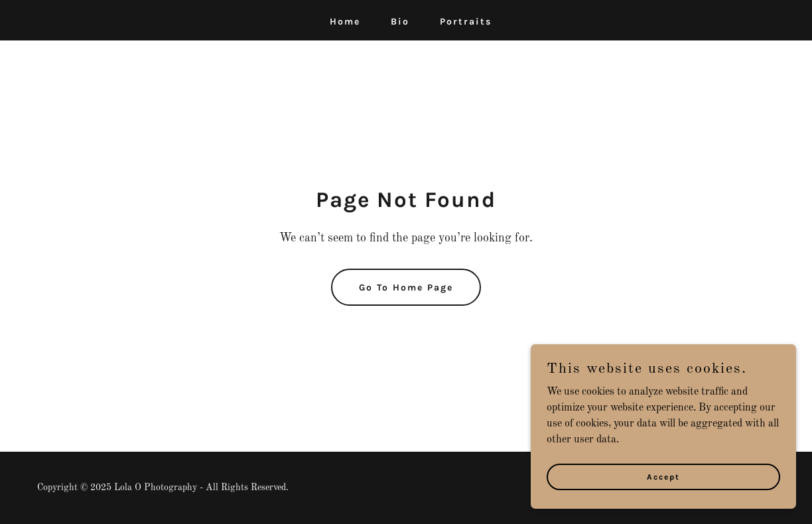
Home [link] (345, 22)
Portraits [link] (466, 22)
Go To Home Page (406, 288)
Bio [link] (400, 22)
